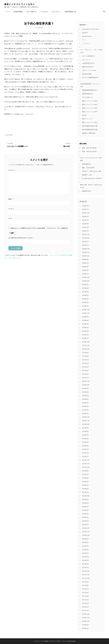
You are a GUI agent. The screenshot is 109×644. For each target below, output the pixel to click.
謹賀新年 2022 (87, 191)
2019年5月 (85, 295)
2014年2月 (85, 489)
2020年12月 (86, 249)
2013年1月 (85, 525)
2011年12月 (86, 571)
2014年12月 (86, 460)
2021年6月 (85, 242)
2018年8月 (85, 320)
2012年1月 (85, 568)
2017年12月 (86, 342)
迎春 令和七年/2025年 (89, 151)
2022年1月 (85, 231)
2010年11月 (86, 618)
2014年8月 (85, 471)
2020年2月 (85, 270)
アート (8, 12)
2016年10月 (86, 385)
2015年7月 (85, 435)
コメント (12, 170)
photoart (85, 33)
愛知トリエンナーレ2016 (90, 108)
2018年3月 (85, 335)
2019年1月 (85, 306)
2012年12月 (86, 528)
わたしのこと (86, 60)
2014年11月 (86, 464)
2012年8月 (85, 542)
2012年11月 (86, 532)
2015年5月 (85, 442)
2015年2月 (85, 453)
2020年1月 (85, 274)
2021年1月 (85, 245)
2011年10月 (86, 578)
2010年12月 (86, 614)
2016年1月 (85, 414)
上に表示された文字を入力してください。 (21, 238)
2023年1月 (85, 220)
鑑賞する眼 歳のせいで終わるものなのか (91, 186)
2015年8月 (85, 431)
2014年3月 (85, 485)
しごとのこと (44, 12)
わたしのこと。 (56, 12)
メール (11, 209)
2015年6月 (85, 439)
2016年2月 (85, 410)
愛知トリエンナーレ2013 (90, 104)
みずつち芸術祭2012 (88, 56)
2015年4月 (85, 446)
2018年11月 (86, 313)
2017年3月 (85, 371)
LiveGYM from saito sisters (91, 29)
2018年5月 (85, 328)
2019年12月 (86, 277)
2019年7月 (85, 292)
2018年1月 (85, 338)
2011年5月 (85, 596)
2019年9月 (85, 285)
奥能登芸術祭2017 (88, 94)
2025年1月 (85, 209)
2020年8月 (85, 259)
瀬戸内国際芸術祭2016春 (90, 130)
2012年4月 (85, 557)
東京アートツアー (88, 119)
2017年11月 (86, 345)
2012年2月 (85, 564)
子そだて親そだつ (32, 12)
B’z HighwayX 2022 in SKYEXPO (92, 178)
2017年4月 (85, 367)
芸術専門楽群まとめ (70, 12)
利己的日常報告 (18, 12)
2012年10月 (86, 535)
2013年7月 (85, 507)
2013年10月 (86, 496)
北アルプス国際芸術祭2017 (90, 78)
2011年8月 (85, 585)
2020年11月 (86, 252)
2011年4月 (85, 600)
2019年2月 (85, 302)
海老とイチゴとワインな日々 (20, 4)
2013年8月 (85, 503)
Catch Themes (71, 641)
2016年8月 (85, 392)
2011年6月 (85, 593)
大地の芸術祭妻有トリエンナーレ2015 (90, 85)
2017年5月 (85, 363)
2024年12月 (86, 213)
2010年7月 (85, 628)
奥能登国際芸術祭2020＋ (90, 90)
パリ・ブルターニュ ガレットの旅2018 (91, 51)
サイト (10, 218)
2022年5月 (85, 227)
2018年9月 (85, 317)
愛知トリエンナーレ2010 (90, 101)
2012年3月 (85, 560)
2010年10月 (86, 621)
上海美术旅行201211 (88, 63)
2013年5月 (85, 514)
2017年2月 (85, 374)
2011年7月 (85, 589)
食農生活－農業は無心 (89, 133)
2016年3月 (85, 406)
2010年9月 (85, 625)
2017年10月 (86, 349)
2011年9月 (85, 582)
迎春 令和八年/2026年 (89, 148)
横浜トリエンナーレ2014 (90, 122)
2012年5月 (85, 553)
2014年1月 (85, 492)
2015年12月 (86, 417)
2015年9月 (85, 428)
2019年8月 (85, 288)
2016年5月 (85, 403)
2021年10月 (86, 238)
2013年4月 (85, 517)
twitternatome (87, 36)
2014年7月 (85, 474)
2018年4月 (85, 331)
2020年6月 (85, 267)
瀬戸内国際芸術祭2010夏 (90, 126)
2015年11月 (86, 421)
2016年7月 (85, 396)
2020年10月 (86, 256)
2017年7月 (85, 360)
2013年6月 (85, 510)
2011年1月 (85, 610)
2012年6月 (85, 550)
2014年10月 (86, 467)
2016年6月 (85, 399)
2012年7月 (85, 546)
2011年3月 (85, 603)
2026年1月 (85, 206)
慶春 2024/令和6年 (88, 168)
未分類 (84, 115)
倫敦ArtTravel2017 (88, 67)
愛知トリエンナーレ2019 (90, 112)
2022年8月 (85, 224)
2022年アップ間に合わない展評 (92, 171)
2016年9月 (85, 388)
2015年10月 (86, 424)
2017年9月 (85, 353)
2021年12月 (86, 234)
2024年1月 (85, 217)
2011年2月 (85, 607)
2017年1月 (85, 378)
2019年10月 (86, 281)
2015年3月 (85, 449)
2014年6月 (85, 478)
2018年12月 (86, 310)
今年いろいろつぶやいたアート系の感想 (91, 159)
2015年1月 (85, 456)
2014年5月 (85, 482)
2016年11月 (86, 381)
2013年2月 (85, 521)
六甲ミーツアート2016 (89, 70)
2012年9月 (85, 539)
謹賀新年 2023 (87, 175)
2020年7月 (85, 263)
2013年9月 (85, 499)
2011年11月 (86, 575)
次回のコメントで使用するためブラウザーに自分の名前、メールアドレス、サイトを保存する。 (40, 228)
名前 (11, 199)
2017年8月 (85, 356)
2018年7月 (85, 324)
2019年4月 (85, 299)
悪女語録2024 (86, 164)
